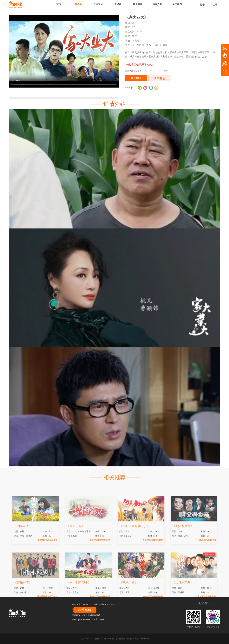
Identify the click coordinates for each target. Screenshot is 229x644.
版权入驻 (157, 4)
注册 (215, 5)
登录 (202, 5)
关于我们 (177, 4)
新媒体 (118, 4)
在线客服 (85, 610)
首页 (59, 4)
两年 (166, 71)
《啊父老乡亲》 (183, 557)
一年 (150, 71)
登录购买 (136, 78)
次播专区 (98, 4)
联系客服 (159, 78)
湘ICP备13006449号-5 (141, 639)
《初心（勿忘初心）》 (135, 557)
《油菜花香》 (23, 557)
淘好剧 (78, 4)
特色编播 (138, 4)
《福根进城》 (76, 557)
